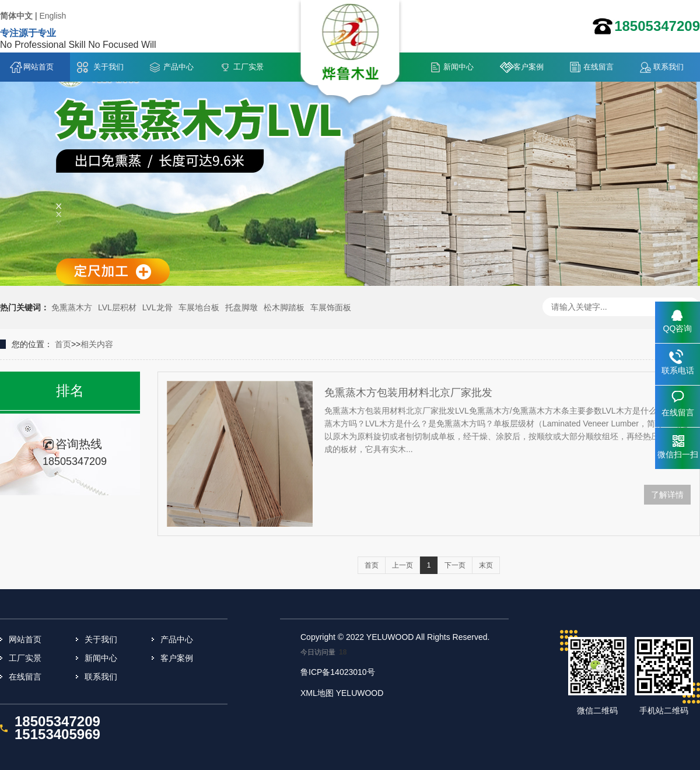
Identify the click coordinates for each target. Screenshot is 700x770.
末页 (486, 565)
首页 (63, 344)
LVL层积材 (117, 307)
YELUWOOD (360, 693)
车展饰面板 (331, 307)
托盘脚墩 (242, 307)
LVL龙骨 (157, 307)
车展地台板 (199, 307)
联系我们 (668, 67)
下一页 (455, 565)
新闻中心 (459, 67)
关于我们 (108, 67)
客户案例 (528, 67)
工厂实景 (249, 67)
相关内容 (97, 344)
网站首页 (38, 67)
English (52, 16)
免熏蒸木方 (72, 307)
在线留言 (598, 67)
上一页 (402, 565)
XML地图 (317, 693)
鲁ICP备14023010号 (338, 672)
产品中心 (178, 67)
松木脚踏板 (284, 307)
